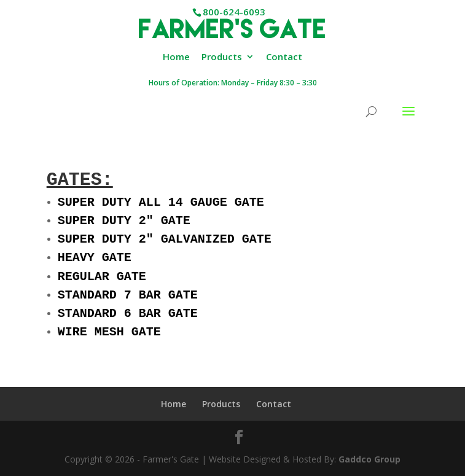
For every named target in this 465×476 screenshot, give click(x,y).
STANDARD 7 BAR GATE (128, 301)
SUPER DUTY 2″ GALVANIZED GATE (165, 242)
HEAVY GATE (95, 261)
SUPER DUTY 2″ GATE (124, 222)
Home (176, 57)
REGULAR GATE (102, 282)
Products (222, 57)
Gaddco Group (368, 459)
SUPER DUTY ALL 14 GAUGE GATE (161, 202)
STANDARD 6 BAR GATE (128, 321)
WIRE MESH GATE (109, 341)
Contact (284, 57)
